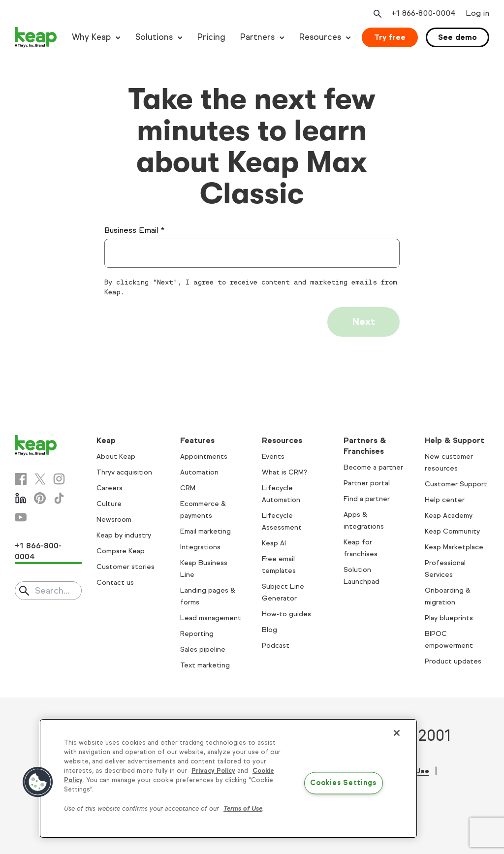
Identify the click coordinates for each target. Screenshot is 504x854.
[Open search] (377, 14)
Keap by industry (124, 535)
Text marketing (205, 665)
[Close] (397, 733)
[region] (228, 779)
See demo (457, 37)
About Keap (116, 457)
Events (273, 457)
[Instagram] (59, 479)
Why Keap (91, 37)
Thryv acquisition (124, 472)
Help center (445, 500)
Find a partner (367, 499)
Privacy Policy (213, 771)
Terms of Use (243, 809)
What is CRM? (284, 472)
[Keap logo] (36, 37)
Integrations (200, 547)
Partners (257, 37)
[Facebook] (21, 479)
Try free (390, 37)
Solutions (154, 37)
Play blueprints (449, 618)
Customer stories (126, 567)
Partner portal (367, 483)
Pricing (211, 37)
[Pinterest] (40, 498)
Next (363, 322)
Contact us (115, 583)
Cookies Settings (343, 783)
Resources (320, 37)
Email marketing (205, 531)
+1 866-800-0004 (38, 551)
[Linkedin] (21, 498)
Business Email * (134, 230)
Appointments (204, 457)
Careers (110, 488)
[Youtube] (21, 517)
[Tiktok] (59, 498)
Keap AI (274, 543)
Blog (269, 630)
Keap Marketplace (454, 547)
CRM (188, 488)
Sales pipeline (203, 649)
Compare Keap (121, 551)
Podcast (276, 646)
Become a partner (373, 467)
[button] (38, 782)
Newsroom (114, 520)
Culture (109, 504)
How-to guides (286, 614)
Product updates (453, 661)
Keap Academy (449, 516)
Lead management (211, 618)
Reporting (197, 634)
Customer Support (456, 484)
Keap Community (452, 531)
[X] (40, 479)
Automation (199, 472)
